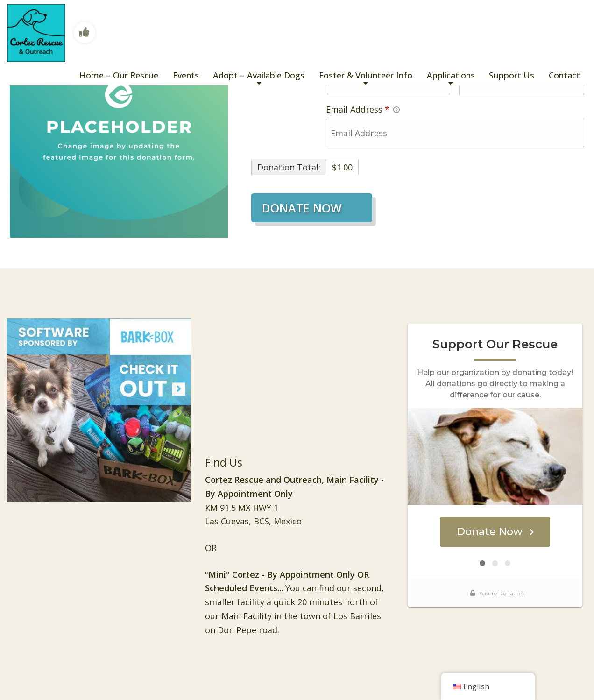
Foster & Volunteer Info (366, 75)
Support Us (512, 75)
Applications (451, 75)
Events (186, 75)
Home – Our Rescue (119, 75)
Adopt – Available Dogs (259, 75)
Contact (564, 75)
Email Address (363, 110)
